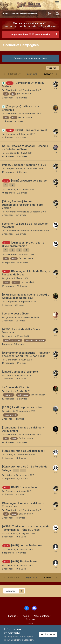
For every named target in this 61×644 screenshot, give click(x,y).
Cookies (30, 619)
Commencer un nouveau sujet (31, 58)
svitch (9, 411)
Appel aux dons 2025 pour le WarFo (31, 34)
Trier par (52, 68)
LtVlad (9, 455)
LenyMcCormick (14, 169)
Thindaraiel (12, 90)
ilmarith (10, 336)
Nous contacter (42, 616)
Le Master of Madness (17, 231)
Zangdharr (11, 302)
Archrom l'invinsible (16, 212)
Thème (26, 616)
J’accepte (48, 634)
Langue (13, 616)
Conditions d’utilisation (22, 640)
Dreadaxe (11, 153)
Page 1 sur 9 (32, 74)
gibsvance (11, 317)
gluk (8, 278)
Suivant (48, 74)
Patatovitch (12, 533)
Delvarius (11, 134)
